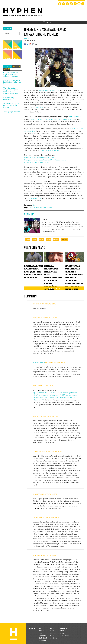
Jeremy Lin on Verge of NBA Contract (36, 162)
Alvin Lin (29, 214)
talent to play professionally (49, 151)
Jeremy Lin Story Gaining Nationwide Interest (39, 157)
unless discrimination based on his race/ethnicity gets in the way (51, 119)
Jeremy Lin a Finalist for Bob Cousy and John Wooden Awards (45, 160)
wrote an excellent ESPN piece (49, 90)
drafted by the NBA (75, 117)
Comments (54, 288)
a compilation (39, 107)
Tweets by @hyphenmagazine (12, 112)
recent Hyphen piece (34, 198)
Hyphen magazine (13, 634)
